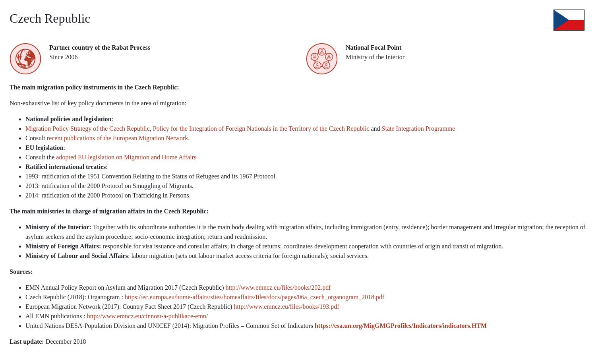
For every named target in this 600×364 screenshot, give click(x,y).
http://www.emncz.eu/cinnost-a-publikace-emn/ (148, 316)
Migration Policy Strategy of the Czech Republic (88, 129)
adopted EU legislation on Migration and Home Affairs (126, 157)
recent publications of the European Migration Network (117, 138)
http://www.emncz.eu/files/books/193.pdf (286, 307)
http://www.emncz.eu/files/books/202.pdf (278, 288)
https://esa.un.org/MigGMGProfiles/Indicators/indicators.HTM (401, 326)
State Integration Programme (419, 129)
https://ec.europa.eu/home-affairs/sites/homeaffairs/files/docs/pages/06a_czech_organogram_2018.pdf (255, 297)
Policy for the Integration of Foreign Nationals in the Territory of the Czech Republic (261, 129)
